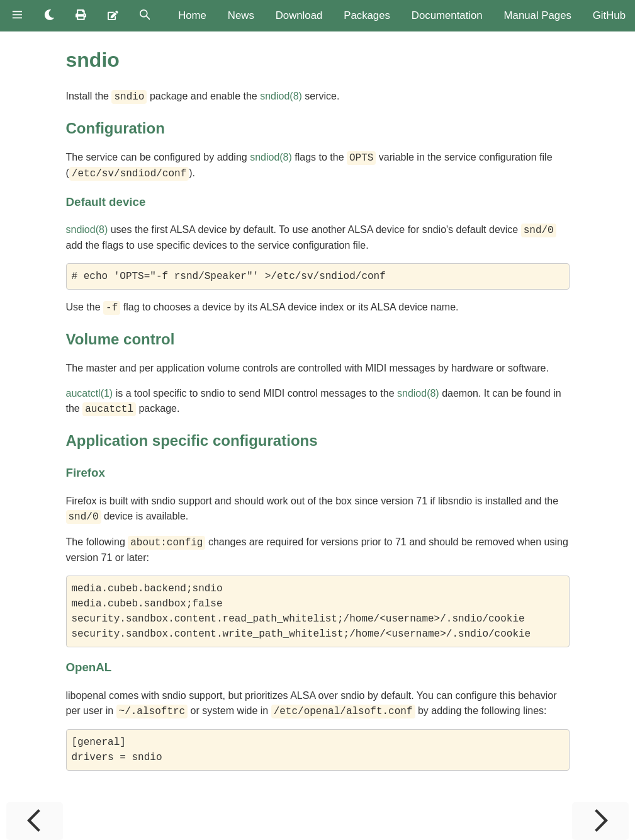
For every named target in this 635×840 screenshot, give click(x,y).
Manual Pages (538, 15)
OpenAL (89, 667)
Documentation (447, 15)
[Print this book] (81, 16)
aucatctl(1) (90, 393)
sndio (93, 60)
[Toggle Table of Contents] (17, 16)
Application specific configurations (192, 440)
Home (192, 15)
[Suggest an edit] (113, 16)
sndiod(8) (281, 97)
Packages (367, 15)
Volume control (121, 339)
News (241, 15)
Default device (106, 202)
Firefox (86, 473)
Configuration (115, 128)
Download (299, 15)
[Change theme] (49, 16)
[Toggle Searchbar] (145, 16)
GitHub (609, 15)
